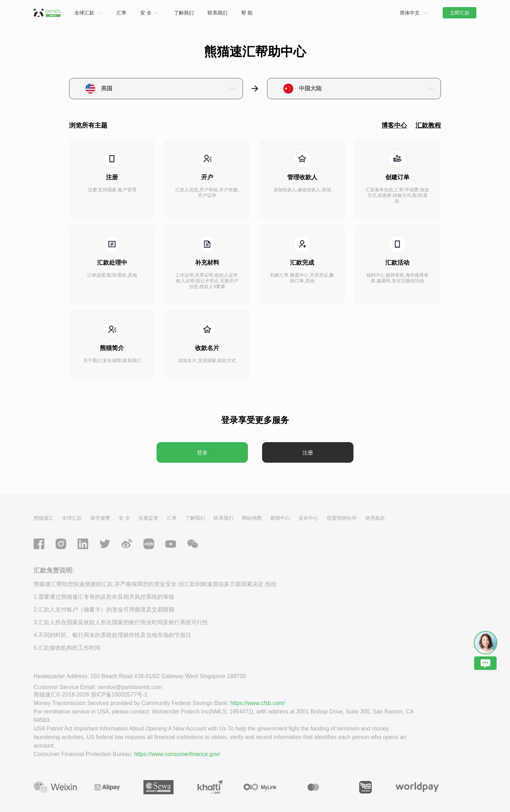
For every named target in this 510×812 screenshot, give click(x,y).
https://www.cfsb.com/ (258, 703)
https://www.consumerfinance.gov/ (177, 754)
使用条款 (375, 518)
